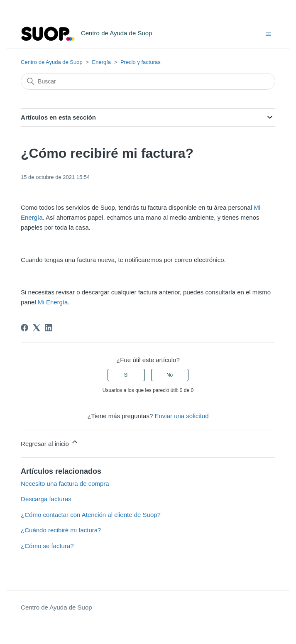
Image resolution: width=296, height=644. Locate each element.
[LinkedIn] (49, 328)
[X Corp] (37, 328)
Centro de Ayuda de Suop (52, 62)
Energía (102, 62)
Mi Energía (53, 302)
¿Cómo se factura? (47, 546)
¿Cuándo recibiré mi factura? (61, 530)
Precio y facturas (141, 62)
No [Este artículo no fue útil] (170, 375)
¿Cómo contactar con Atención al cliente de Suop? (91, 515)
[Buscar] (148, 81)
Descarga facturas (46, 499)
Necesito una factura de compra (65, 484)
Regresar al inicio (50, 442)
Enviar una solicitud (181, 416)
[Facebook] (24, 328)
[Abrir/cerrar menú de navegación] (268, 33)
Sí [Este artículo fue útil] (126, 375)
